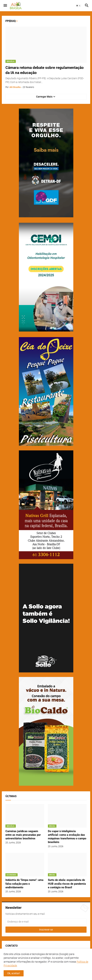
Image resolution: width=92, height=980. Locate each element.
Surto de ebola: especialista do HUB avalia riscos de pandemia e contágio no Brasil (67, 884)
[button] (5, 6)
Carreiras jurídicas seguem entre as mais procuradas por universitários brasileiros (23, 835)
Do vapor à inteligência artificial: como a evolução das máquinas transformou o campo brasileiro (67, 837)
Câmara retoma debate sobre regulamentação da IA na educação (45, 70)
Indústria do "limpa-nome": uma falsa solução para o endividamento (24, 884)
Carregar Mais (44, 97)
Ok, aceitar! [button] (14, 973)
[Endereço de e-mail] (46, 922)
